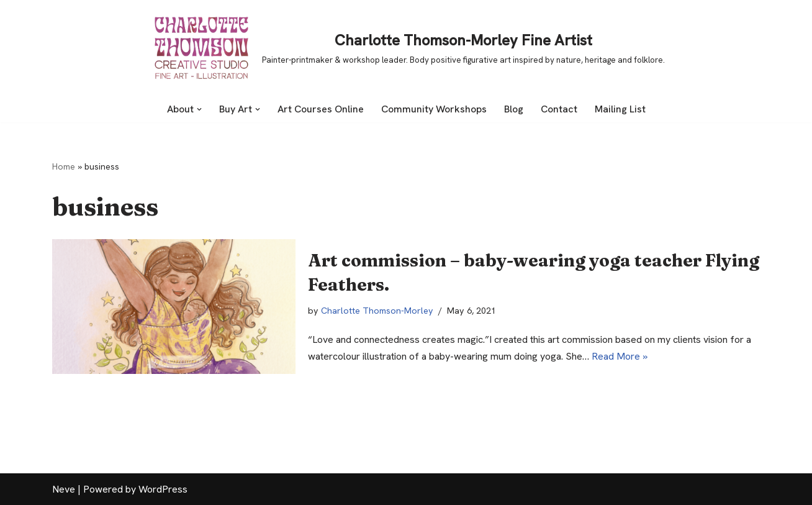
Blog (514, 109)
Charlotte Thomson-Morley (377, 311)
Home (64, 166)
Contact (559, 109)
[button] (199, 109)
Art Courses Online (321, 109)
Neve (64, 489)
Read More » (620, 356)
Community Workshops (434, 109)
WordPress (163, 489)
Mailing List (620, 109)
